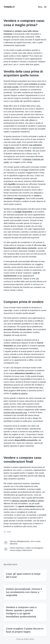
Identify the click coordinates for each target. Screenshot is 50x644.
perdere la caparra (20, 393)
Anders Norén (29, 639)
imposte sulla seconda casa (15, 412)
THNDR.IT (9, 7)
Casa (9, 532)
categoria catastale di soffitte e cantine (28, 501)
